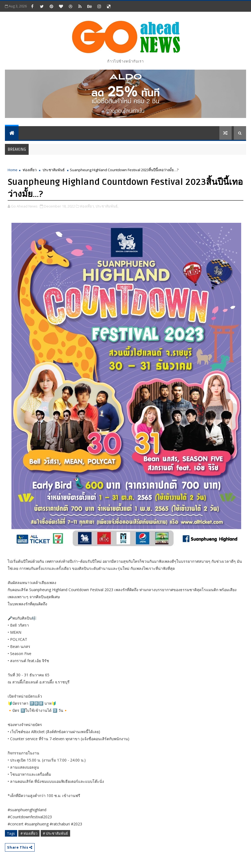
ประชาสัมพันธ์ (54, 170)
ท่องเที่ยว (30, 170)
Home (13, 170)
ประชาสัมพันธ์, (107, 206)
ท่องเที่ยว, (87, 206)
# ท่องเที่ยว (29, 833)
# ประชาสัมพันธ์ (55, 833)
